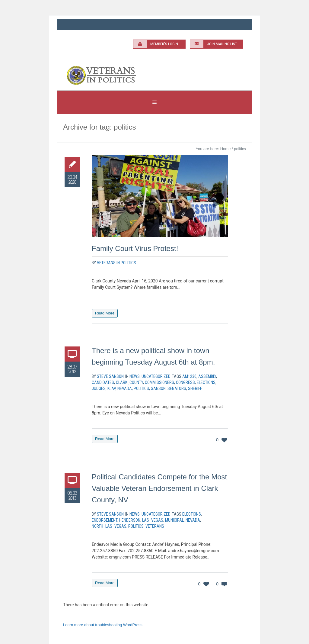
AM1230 (189, 376)
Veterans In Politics (116, 263)
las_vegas (153, 520)
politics (141, 388)
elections (206, 382)
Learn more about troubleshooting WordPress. (103, 625)
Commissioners (159, 382)
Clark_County (129, 382)
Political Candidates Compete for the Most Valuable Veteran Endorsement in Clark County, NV (159, 488)
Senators (177, 388)
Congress (185, 382)
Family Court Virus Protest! (135, 248)
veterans (155, 526)
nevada (125, 388)
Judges (99, 388)
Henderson (130, 520)
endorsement (105, 520)
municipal (174, 520)
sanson (158, 388)
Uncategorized (156, 376)
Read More (105, 313)
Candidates (103, 382)
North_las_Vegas (109, 526)
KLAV (111, 388)
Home (226, 149)
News (135, 376)
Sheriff (195, 388)
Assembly (207, 376)
